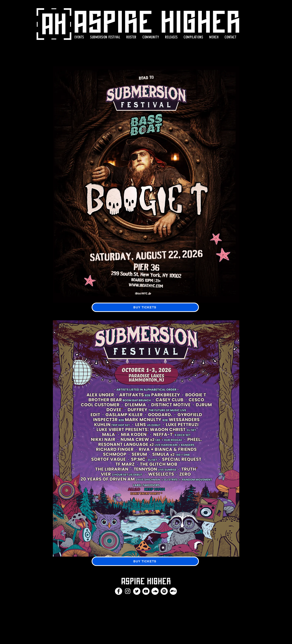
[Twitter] (137, 591)
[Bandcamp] (173, 591)
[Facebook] (119, 591)
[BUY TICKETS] (145, 307)
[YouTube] (146, 591)
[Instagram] (128, 591)
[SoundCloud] (155, 591)
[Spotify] (164, 591)
